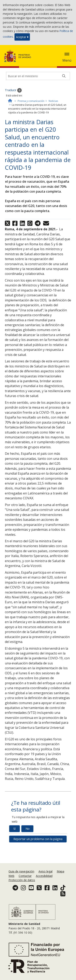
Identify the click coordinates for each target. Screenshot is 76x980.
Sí (14, 829)
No (28, 829)
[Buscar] (64, 76)
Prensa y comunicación (31, 101)
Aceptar (22, 37)
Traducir (13, 90)
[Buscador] (38, 76)
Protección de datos (22, 880)
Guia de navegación (21, 871)
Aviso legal (45, 871)
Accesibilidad (44, 876)
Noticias (53, 101)
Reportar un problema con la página (38, 839)
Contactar (25, 876)
